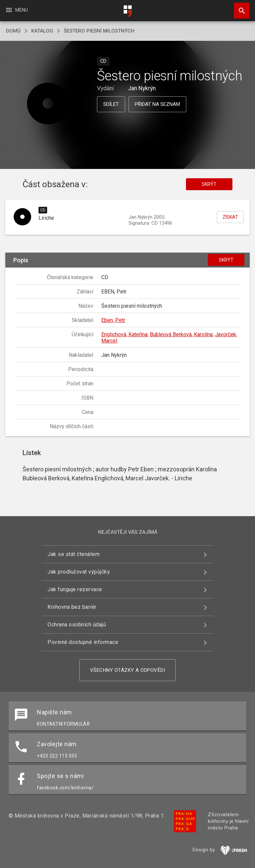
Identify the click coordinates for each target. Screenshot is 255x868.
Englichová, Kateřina (124, 334)
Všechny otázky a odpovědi (128, 670)
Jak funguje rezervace (75, 589)
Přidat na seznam (157, 104)
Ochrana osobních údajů (77, 625)
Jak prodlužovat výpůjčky (79, 572)
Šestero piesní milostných (99, 31)
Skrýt (209, 184)
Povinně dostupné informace (83, 642)
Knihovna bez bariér (72, 607)
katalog (42, 31)
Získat (230, 217)
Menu (16, 10)
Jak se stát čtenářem (74, 554)
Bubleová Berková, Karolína (181, 334)
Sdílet (111, 104)
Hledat (239, 7)
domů (13, 31)
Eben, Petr (113, 320)
